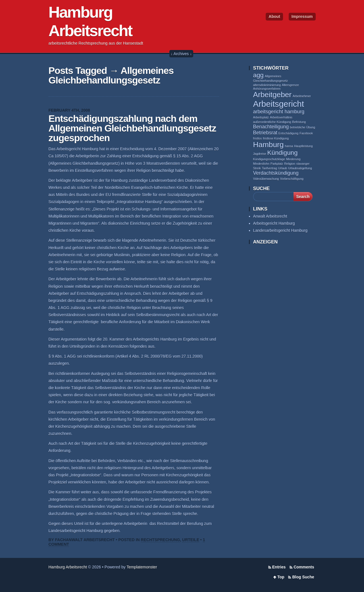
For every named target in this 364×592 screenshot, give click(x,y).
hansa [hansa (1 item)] (289, 146)
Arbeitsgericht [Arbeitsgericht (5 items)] (279, 104)
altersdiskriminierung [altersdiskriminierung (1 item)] (267, 85)
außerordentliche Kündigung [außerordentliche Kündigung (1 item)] (272, 122)
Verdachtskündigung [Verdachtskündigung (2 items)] (276, 173)
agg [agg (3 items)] (258, 75)
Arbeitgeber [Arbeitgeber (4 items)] (273, 95)
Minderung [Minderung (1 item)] (293, 159)
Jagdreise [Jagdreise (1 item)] (260, 154)
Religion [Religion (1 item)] (290, 164)
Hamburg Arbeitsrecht (68, 567)
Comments (304, 567)
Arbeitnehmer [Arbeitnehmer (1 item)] (302, 96)
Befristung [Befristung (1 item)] (299, 122)
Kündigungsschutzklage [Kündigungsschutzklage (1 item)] (269, 159)
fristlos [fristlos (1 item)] (258, 138)
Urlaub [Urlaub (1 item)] (283, 168)
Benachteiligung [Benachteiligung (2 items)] (271, 127)
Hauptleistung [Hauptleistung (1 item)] (303, 146)
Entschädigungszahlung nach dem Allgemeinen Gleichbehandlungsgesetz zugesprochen (132, 128)
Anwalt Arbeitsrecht (270, 216)
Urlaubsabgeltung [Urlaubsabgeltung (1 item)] (300, 168)
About (274, 16)
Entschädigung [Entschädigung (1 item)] (289, 133)
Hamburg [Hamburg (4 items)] (269, 145)
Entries (279, 567)
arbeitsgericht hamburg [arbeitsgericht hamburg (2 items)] (279, 112)
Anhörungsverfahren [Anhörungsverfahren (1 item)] (267, 89)
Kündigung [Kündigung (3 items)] (283, 153)
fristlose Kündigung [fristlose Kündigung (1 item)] (276, 138)
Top (281, 577)
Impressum (302, 16)
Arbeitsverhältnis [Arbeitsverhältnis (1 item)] (281, 117)
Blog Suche (303, 577)
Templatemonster (142, 567)
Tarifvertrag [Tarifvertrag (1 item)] (270, 168)
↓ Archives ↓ (181, 54)
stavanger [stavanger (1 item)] (303, 164)
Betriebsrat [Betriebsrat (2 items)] (265, 133)
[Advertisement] (276, 338)
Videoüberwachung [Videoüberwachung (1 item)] (266, 179)
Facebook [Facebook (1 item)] (306, 133)
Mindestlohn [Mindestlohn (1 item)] (261, 164)
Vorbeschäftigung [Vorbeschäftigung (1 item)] (292, 179)
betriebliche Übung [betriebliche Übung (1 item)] (302, 127)
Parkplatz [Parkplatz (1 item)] (277, 164)
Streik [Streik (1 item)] (257, 168)
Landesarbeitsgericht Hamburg (280, 230)
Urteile (191, 540)
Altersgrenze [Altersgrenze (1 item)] (290, 85)
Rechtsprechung (161, 540)
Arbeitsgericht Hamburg (274, 223)
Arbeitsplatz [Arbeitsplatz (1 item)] (261, 117)
